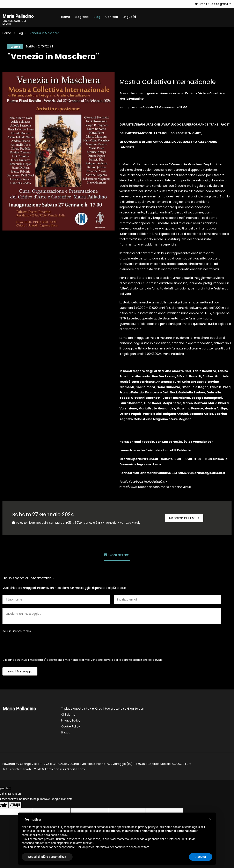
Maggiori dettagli (184, 519)
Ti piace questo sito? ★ (103, 710)
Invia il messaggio (20, 673)
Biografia (82, 17)
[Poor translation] (15, 806)
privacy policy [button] (147, 827)
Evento (14, 47)
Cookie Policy (71, 728)
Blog (97, 17)
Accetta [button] (201, 857)
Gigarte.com (76, 770)
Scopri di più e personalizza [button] (47, 857)
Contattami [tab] (117, 555)
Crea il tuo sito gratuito (213, 4)
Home (65, 17)
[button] (210, 819)
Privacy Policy (71, 722)
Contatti (112, 17)
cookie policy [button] (59, 835)
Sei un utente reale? (17, 632)
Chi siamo (68, 716)
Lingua (129, 17)
